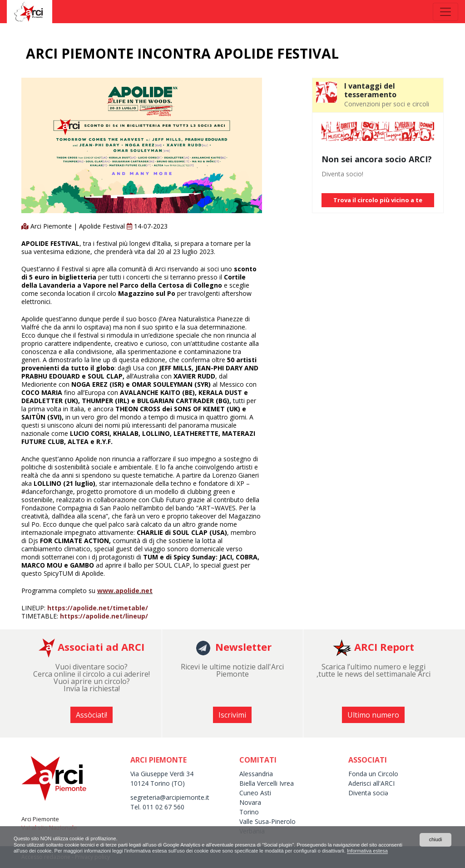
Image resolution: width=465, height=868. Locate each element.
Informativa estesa (427, 851)
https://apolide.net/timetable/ (98, 608)
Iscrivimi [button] (232, 715)
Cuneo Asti (255, 793)
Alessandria (256, 774)
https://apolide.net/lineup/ (104, 616)
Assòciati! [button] (92, 715)
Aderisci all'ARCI (371, 783)
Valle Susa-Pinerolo (267, 821)
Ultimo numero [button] (373, 715)
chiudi (435, 838)
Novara (250, 802)
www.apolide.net (125, 591)
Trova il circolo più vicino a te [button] (378, 200)
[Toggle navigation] (445, 12)
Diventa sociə (368, 793)
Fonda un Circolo (373, 774)
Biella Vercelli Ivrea (267, 783)
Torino (249, 812)
